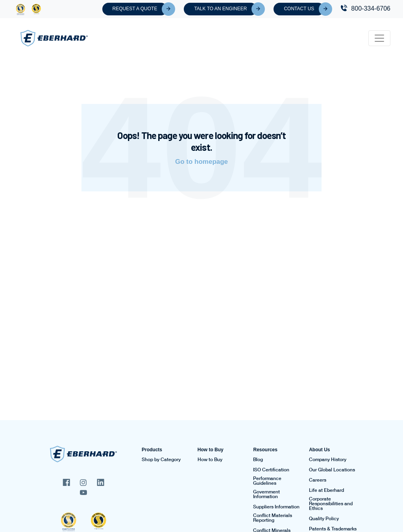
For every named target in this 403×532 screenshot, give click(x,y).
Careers (318, 480)
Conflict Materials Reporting (273, 518)
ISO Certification (271, 470)
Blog (258, 460)
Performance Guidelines (267, 481)
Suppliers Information (276, 507)
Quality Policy (324, 519)
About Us (319, 450)
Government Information (266, 494)
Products (152, 450)
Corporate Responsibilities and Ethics (331, 504)
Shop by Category (161, 460)
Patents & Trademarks (333, 529)
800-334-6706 (371, 8)
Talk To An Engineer (226, 9)
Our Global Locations (332, 470)
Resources (265, 450)
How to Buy (211, 450)
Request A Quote (140, 9)
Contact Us (304, 9)
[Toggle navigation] (379, 38)
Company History (328, 460)
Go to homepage (201, 162)
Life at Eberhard (326, 490)
